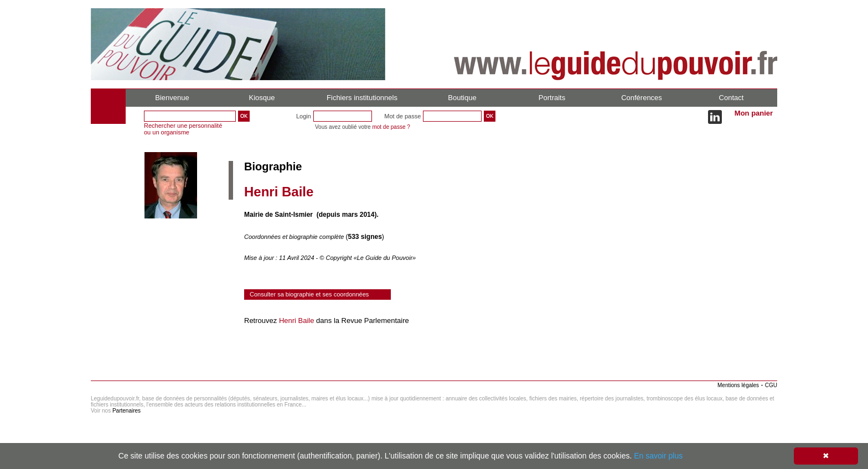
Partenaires (126, 411)
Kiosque (262, 98)
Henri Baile (297, 321)
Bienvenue (172, 98)
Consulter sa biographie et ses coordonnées (309, 294)
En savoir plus (658, 456)
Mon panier (754, 113)
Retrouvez (262, 321)
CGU (771, 385)
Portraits (552, 98)
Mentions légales (738, 385)
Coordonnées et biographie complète (295, 237)
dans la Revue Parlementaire (361, 321)
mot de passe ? (391, 127)
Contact (732, 98)
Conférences (642, 98)
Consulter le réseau (276, 352)
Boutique (462, 98)
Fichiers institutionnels (362, 98)
